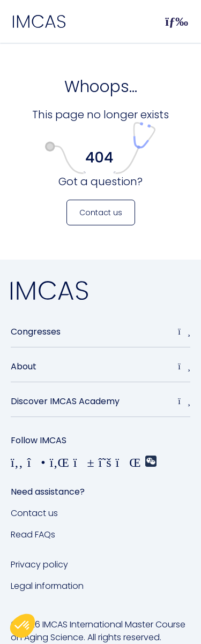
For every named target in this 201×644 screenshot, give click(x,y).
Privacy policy (39, 565)
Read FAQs (33, 535)
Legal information (47, 586)
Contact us (34, 513)
